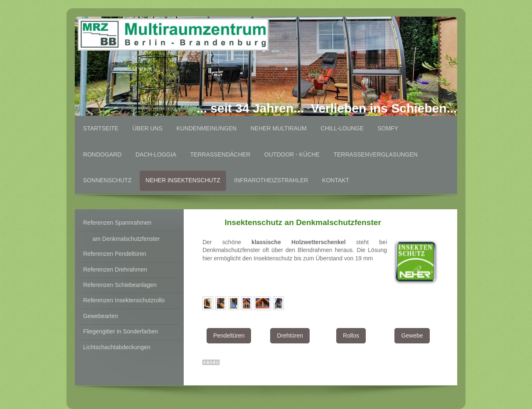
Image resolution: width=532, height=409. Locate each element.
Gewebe (412, 336)
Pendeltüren (229, 336)
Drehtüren (290, 336)
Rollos (351, 336)
